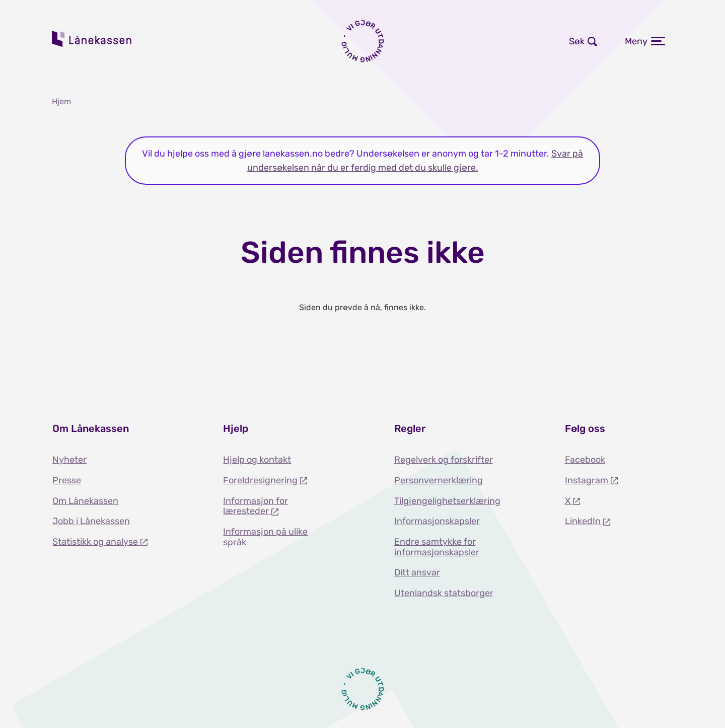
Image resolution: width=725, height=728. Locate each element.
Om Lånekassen (85, 501)
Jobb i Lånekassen (91, 521)
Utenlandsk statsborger (444, 593)
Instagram (588, 480)
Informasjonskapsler (437, 521)
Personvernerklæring (439, 480)
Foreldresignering (261, 480)
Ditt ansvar (417, 572)
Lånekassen (92, 39)
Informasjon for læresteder (256, 506)
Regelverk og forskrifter (444, 460)
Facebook (585, 460)
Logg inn (434, 41)
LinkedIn (584, 521)
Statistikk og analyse (96, 542)
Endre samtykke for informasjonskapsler (437, 547)
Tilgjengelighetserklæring (447, 501)
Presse (67, 480)
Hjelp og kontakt (257, 460)
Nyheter (69, 460)
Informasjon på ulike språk (265, 537)
